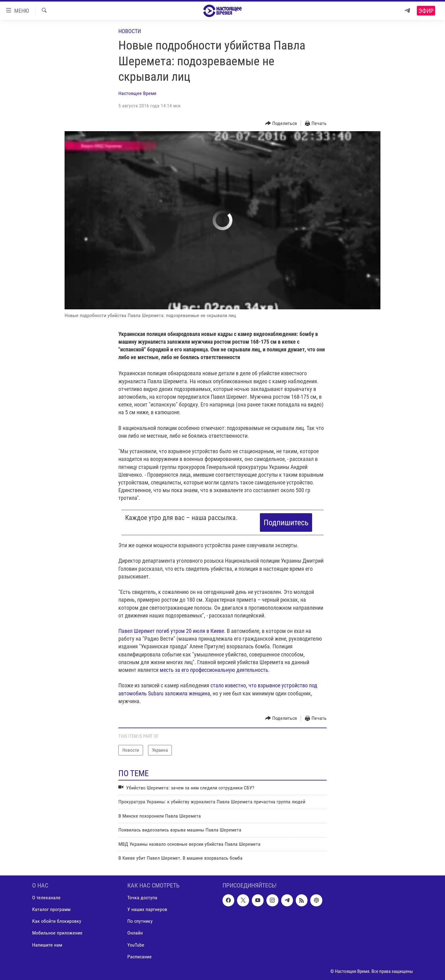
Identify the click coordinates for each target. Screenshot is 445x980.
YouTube (136, 945)
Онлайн (135, 933)
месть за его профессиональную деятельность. (215, 670)
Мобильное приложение (57, 933)
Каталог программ (51, 910)
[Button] (281, 124)
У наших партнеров (147, 910)
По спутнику (140, 921)
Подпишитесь (286, 522)
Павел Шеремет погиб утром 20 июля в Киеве (171, 631)
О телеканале (46, 898)
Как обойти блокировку (57, 921)
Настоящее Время (137, 93)
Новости (130, 31)
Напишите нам (47, 945)
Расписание (140, 957)
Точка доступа (142, 898)
